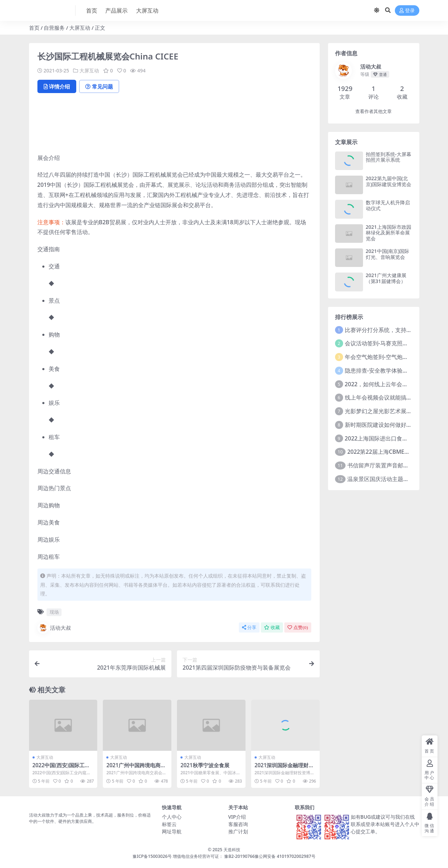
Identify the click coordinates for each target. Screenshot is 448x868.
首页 (34, 28)
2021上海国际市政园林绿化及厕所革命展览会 (389, 233)
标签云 (169, 824)
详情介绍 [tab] (57, 86)
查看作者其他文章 (374, 111)
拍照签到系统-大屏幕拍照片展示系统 (389, 157)
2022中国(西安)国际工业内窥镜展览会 (61, 768)
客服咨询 (238, 824)
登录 (407, 11)
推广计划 (238, 831)
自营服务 (54, 28)
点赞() (298, 627)
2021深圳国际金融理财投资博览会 (284, 768)
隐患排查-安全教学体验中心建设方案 (390, 371)
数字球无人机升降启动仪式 (388, 205)
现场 (54, 612)
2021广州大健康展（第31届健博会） (386, 278)
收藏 (272, 627)
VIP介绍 (237, 817)
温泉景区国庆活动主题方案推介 (386, 479)
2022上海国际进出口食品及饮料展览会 (393, 438)
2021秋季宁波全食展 (205, 765)
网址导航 (172, 831)
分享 (249, 627)
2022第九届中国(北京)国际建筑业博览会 (389, 181)
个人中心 (172, 817)
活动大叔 (54, 628)
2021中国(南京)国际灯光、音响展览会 (388, 254)
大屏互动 (80, 28)
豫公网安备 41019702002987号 (285, 856)
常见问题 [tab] (99, 86)
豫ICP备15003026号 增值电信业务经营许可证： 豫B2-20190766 (194, 856)
